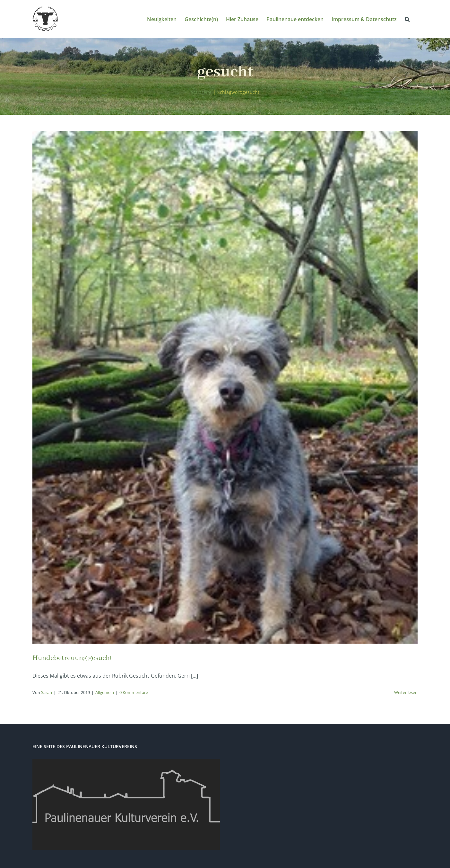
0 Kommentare (134, 692)
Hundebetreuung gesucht (72, 658)
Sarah (47, 692)
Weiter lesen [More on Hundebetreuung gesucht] (406, 692)
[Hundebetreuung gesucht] (225, 387)
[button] (407, 19)
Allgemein (105, 692)
